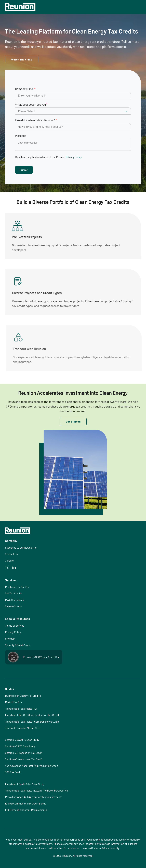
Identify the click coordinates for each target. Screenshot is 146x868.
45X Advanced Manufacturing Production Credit (32, 766)
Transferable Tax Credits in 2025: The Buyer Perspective (36, 790)
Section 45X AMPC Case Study (22, 740)
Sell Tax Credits (14, 593)
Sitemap (10, 638)
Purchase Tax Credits (17, 587)
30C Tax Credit (13, 772)
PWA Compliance (15, 600)
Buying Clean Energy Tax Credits (23, 696)
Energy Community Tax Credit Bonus (26, 803)
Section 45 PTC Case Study (20, 746)
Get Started (73, 421)
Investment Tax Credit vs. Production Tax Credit (32, 715)
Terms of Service (15, 625)
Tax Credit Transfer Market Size (23, 728)
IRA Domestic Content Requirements (26, 810)
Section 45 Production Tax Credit (24, 753)
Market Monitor (14, 702)
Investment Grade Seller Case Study (25, 784)
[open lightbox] (22, 59)
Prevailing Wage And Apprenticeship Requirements (34, 797)
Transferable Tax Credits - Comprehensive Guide (32, 722)
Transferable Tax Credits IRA (21, 709)
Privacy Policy (74, 157)
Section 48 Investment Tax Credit (24, 759)
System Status (13, 606)
